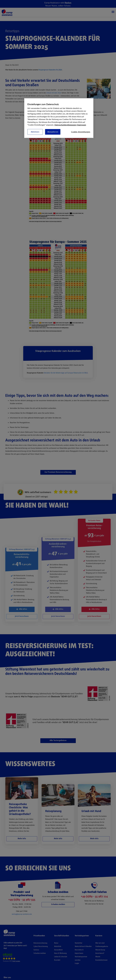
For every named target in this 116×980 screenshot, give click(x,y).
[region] (59, 118)
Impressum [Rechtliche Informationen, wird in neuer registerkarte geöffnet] (82, 125)
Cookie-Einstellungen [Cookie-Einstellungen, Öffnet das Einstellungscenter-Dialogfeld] (81, 132)
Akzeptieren (53, 132)
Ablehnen (35, 132)
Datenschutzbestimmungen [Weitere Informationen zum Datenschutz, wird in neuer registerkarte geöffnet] (66, 125)
